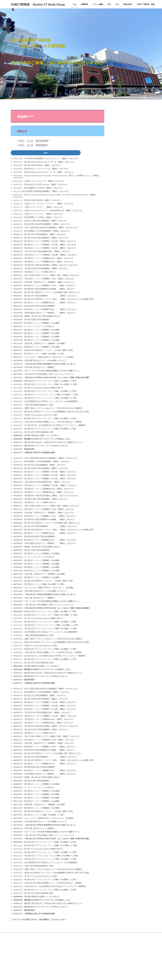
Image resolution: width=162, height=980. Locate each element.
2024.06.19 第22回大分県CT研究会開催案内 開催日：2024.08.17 (41, 222)
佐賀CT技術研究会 (124, 177)
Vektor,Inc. (104, 941)
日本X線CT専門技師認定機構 (128, 145)
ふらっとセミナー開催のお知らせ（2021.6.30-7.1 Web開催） (49, 358)
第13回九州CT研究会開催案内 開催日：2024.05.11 (45, 235)
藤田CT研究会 (122, 232)
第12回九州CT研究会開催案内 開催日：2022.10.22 (50, 297)
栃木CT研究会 (122, 218)
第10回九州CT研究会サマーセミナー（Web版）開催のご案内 (49, 351)
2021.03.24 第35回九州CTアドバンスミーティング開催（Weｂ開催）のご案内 (45, 385)
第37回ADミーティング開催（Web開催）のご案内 (43, 354)
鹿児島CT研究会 (123, 242)
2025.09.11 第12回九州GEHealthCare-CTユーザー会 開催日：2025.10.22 (44, 163)
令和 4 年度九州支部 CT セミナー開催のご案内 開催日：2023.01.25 (53, 276)
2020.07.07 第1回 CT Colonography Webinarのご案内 (35, 416)
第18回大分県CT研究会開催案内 (37, 320)
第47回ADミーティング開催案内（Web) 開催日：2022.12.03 (49, 279)
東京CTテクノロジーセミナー (129, 214)
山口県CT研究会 (123, 195)
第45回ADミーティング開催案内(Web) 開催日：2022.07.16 (50, 303)
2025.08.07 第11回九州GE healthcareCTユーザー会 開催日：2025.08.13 (43, 173)
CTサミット (121, 114)
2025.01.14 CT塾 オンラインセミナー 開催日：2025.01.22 (38, 208)
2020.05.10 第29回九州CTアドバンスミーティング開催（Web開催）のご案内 (45, 429)
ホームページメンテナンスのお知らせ (39, 327)
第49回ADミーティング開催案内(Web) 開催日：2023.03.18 (49, 259)
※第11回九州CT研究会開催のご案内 (39, 375)
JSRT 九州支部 (123, 136)
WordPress (58, 941)
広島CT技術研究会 (124, 204)
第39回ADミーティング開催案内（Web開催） (43, 341)
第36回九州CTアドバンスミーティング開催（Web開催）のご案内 (50, 382)
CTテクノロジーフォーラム (128, 119)
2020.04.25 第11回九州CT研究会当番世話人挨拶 (33, 433)
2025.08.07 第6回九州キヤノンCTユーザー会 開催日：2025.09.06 (41, 169)
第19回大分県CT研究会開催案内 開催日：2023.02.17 (46, 269)
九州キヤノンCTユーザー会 (128, 172)
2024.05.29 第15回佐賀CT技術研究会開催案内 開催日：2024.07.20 (41, 225)
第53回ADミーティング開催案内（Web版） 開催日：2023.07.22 (50, 242)
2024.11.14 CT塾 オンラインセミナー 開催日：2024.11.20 (38, 215)
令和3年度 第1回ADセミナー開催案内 (39, 368)
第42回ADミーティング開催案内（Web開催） (43, 331)
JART (118, 123)
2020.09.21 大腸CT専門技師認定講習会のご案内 (33, 406)
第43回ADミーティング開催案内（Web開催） (43, 324)
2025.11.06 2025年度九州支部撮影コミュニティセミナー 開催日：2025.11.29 (46, 159)
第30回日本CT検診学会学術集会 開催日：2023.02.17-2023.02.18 (51, 266)
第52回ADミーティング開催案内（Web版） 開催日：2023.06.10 (50, 245)
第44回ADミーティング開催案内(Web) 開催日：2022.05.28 (50, 310)
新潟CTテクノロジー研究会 (128, 209)
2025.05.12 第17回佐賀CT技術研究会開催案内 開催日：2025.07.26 (41, 192)
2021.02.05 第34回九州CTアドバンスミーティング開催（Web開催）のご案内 (45, 392)
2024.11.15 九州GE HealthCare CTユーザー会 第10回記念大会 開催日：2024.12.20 (48, 211)
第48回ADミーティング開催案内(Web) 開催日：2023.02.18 (49, 262)
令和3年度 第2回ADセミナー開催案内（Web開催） (45, 344)
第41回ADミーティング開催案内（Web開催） (43, 334)
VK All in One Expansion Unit (88, 941)
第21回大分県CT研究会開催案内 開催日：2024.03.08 (46, 239)
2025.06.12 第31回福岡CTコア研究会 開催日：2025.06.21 (38, 189)
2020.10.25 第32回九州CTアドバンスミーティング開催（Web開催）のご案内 (45, 399)
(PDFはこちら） (78, 443)
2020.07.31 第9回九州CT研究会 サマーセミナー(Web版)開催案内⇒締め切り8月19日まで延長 (51, 412)
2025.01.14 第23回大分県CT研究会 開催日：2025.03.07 (37, 201)
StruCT (118, 168)
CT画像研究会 (122, 163)
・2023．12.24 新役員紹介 (32, 145)
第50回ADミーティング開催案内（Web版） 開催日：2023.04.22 (49, 256)
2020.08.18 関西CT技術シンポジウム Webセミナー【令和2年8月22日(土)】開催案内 (48, 409)
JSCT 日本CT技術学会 (125, 128)
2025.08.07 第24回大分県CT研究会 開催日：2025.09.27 (37, 166)
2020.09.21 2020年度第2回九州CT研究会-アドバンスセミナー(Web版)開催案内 (46, 402)
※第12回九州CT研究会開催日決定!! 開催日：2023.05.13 (47, 252)
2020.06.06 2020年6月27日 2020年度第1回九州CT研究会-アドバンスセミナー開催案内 (50, 426)
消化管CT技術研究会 (125, 228)
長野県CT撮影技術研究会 (127, 237)
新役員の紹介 (30, 450)
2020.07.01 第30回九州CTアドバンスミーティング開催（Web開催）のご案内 (45, 419)
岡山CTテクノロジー (125, 200)
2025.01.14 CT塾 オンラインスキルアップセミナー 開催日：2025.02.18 (43, 204)
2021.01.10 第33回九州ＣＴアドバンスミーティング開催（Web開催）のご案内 (46, 395)
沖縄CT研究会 (122, 223)
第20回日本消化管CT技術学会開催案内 (40, 307)
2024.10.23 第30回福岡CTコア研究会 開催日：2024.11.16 (38, 218)
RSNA (118, 141)
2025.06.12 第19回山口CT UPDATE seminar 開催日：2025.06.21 (40, 185)
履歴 (46, 153)
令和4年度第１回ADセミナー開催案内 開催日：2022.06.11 (50, 314)
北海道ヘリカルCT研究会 (127, 181)
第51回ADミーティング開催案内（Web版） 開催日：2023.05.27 (50, 249)
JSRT (118, 132)
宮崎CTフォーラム (124, 191)
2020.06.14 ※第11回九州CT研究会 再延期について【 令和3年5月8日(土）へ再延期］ (48, 423)
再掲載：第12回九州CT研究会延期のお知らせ (42, 317)
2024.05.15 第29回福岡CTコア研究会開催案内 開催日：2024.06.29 (41, 232)
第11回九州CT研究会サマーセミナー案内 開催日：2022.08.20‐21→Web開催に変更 (59, 300)
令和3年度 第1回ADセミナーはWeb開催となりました (45, 361)
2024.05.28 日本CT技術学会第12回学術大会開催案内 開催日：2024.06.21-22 (45, 228)
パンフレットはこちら (64, 375)
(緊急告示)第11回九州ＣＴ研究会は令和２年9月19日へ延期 (48, 443)
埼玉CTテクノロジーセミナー (129, 186)
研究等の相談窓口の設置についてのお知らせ (42, 436)
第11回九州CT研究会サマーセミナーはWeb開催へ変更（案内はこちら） (53, 293)
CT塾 (118, 159)
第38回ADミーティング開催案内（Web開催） (43, 348)
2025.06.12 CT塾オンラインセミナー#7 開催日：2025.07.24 (39, 182)
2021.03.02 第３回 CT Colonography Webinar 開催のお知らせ (38, 389)
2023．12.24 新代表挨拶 (33, 141)
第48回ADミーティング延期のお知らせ (40, 273)
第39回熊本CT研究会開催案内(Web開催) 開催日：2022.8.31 (50, 290)
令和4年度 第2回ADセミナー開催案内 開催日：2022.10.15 (49, 283)
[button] (80, 97)
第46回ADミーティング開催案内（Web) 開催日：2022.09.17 (50, 286)
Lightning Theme (71, 941)
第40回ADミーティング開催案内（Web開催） (43, 337)
